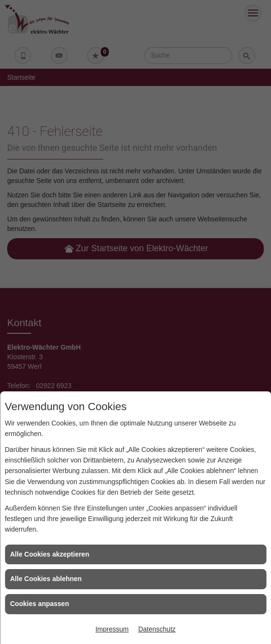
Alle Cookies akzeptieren (50, 554)
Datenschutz (157, 629)
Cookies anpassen (40, 604)
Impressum (112, 629)
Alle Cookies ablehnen (46, 579)
